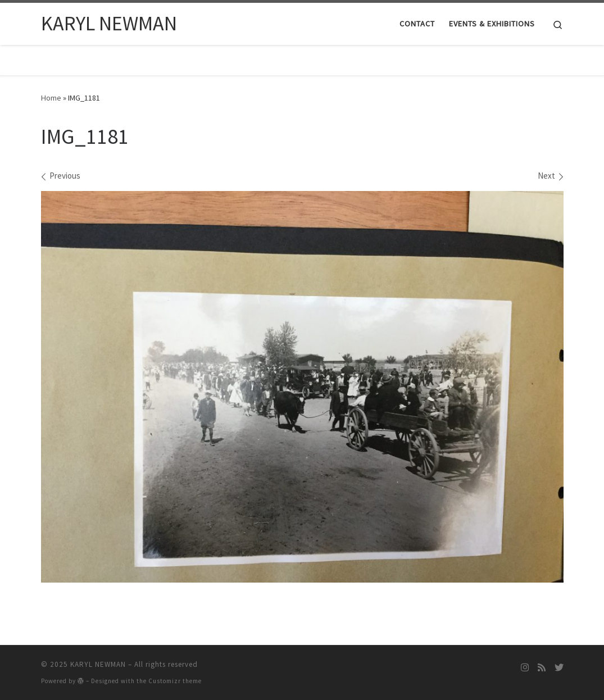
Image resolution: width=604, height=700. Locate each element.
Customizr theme (175, 681)
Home (51, 98)
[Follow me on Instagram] (525, 668)
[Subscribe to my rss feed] (542, 668)
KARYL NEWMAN (98, 664)
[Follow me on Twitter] (559, 668)
